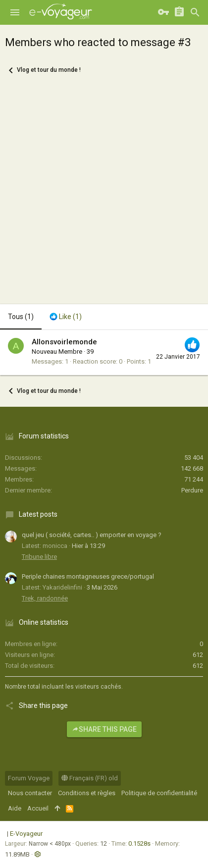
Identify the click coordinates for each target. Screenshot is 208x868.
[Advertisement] (104, 195)
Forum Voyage (29, 778)
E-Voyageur (26, 834)
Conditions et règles (87, 793)
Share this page (104, 729)
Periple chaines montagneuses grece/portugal (88, 576)
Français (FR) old (90, 778)
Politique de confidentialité (159, 793)
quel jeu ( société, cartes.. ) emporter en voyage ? (92, 535)
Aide (15, 808)
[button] (15, 12)
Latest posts (38, 514)
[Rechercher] (195, 12)
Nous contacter (30, 793)
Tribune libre (39, 557)
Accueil (38, 808)
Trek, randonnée (45, 598)
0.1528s (139, 843)
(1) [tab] (21, 317)
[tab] (66, 317)
